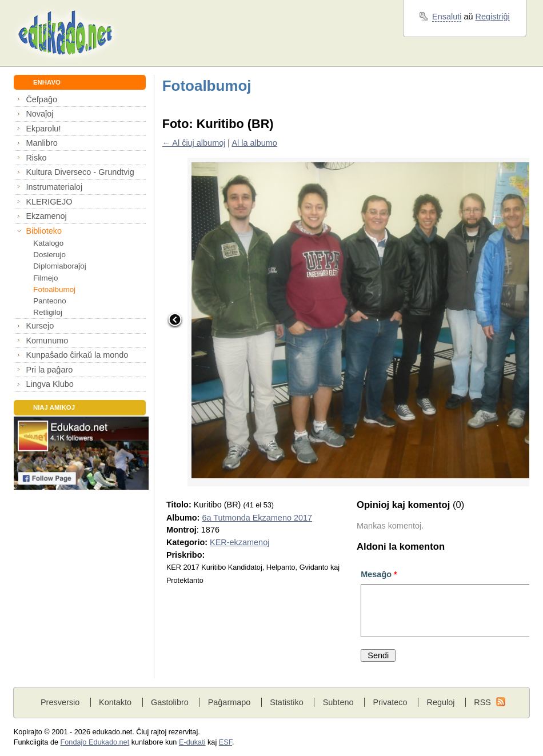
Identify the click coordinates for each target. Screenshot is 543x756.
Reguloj (440, 702)
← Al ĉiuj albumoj (194, 143)
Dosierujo (49, 255)
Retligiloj (48, 312)
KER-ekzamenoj (239, 542)
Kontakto (115, 702)
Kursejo (40, 326)
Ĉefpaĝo (41, 99)
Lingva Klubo (49, 384)
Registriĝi (493, 17)
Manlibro (41, 143)
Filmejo (45, 278)
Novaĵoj (39, 114)
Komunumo (47, 341)
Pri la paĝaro (49, 370)
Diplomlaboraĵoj (59, 266)
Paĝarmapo (229, 702)
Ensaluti (447, 17)
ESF (225, 742)
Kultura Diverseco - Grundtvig (80, 172)
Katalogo (48, 243)
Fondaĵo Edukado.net (95, 742)
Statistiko (287, 702)
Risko (36, 158)
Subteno (338, 702)
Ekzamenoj (46, 216)
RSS (482, 702)
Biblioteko (44, 231)
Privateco (390, 702)
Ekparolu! (43, 129)
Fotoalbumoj (54, 289)
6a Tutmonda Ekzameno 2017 (257, 518)
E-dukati (192, 742)
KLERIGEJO (49, 202)
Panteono (49, 301)
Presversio (60, 702)
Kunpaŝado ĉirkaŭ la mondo (77, 355)
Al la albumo (254, 143)
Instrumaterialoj (54, 187)
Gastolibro (170, 702)
